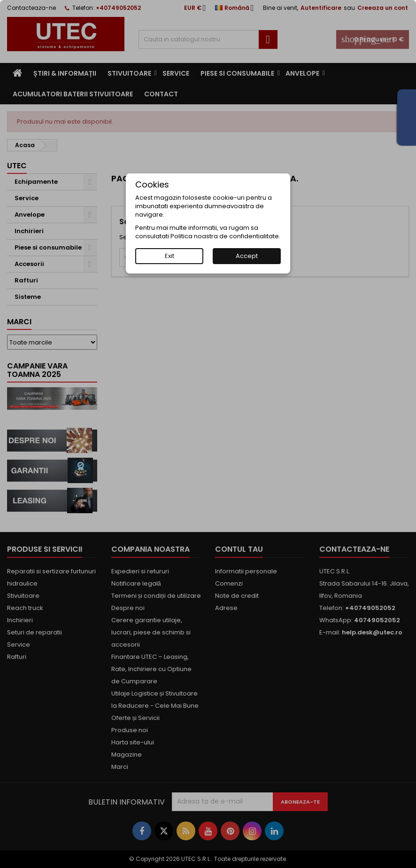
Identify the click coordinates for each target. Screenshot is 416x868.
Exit (169, 256)
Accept (247, 256)
